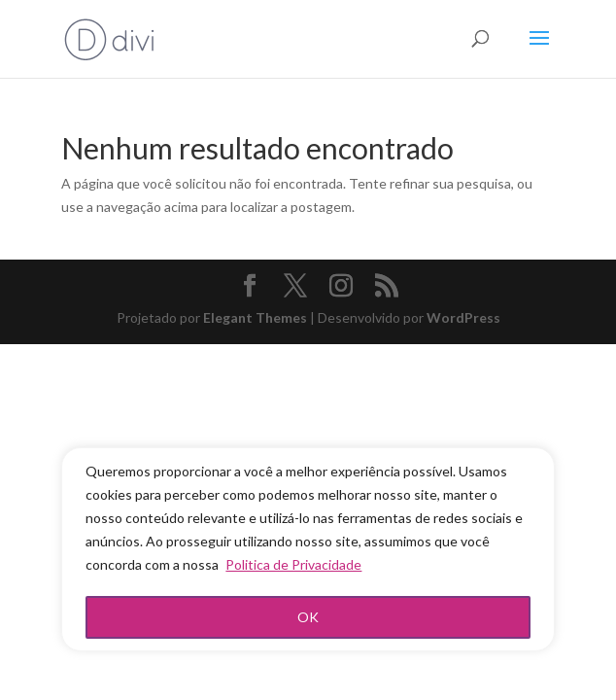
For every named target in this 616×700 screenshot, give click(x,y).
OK (308, 617)
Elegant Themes (255, 317)
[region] (308, 549)
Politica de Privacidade (293, 564)
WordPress (463, 317)
